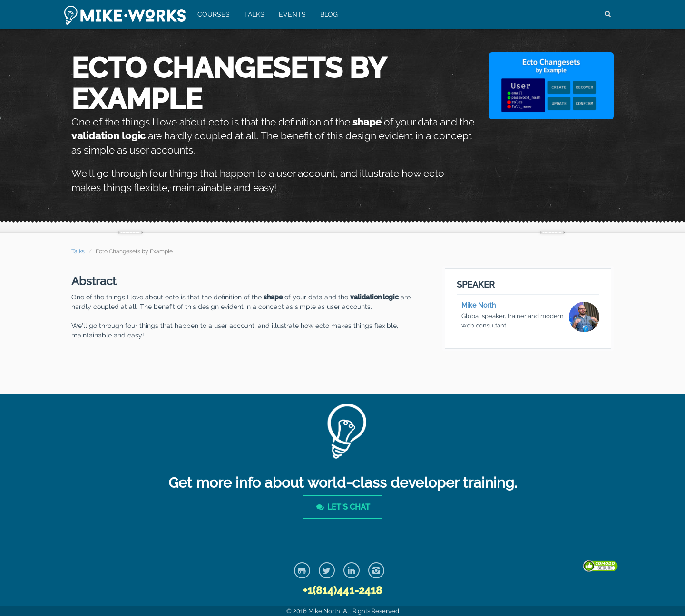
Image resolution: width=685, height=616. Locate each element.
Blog (329, 14)
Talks (254, 14)
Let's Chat (342, 507)
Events (292, 14)
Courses (214, 14)
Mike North (479, 305)
